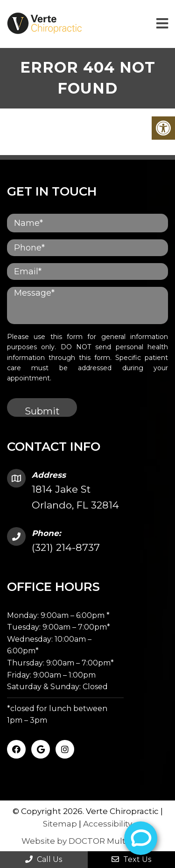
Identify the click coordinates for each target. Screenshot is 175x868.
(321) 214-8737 (66, 547)
